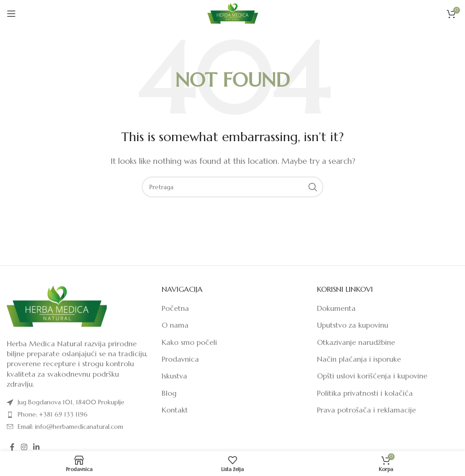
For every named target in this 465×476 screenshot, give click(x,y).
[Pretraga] (232, 187)
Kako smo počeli (189, 342)
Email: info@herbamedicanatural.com (70, 427)
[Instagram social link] (24, 447)
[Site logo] (232, 13)
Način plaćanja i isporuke (359, 359)
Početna (175, 308)
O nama (175, 325)
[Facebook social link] (12, 447)
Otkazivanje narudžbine (356, 342)
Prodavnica (180, 359)
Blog (169, 393)
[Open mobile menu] (11, 14)
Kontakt (175, 410)
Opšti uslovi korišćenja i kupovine (372, 376)
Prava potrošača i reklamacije (366, 410)
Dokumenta (336, 308)
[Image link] (57, 306)
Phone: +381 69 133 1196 (53, 414)
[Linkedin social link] (36, 447)
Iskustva (174, 376)
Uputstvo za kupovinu (353, 325)
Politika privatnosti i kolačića (365, 393)
